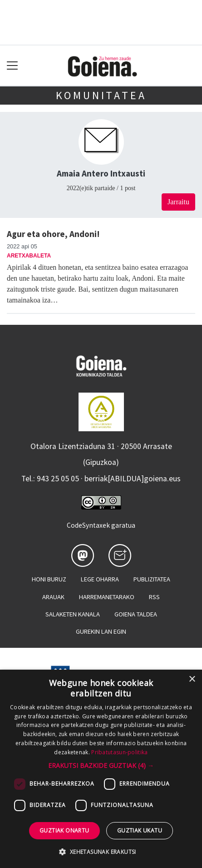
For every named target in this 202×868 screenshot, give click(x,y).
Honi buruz (49, 579)
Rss (154, 597)
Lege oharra (100, 579)
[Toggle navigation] (12, 66)
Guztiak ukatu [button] (140, 830)
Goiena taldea (136, 614)
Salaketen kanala (73, 614)
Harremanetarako (107, 597)
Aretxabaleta (29, 256)
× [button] (192, 679)
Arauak (53, 597)
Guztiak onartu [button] (64, 830)
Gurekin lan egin (101, 631)
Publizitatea (152, 579)
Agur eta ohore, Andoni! (53, 234)
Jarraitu (178, 202)
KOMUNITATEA (101, 95)
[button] (101, 765)
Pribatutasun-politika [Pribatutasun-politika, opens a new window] (119, 752)
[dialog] (101, 769)
